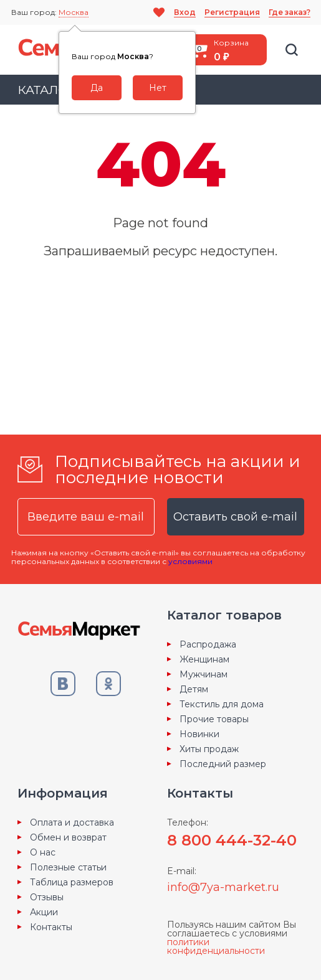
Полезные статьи (68, 867)
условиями (190, 561)
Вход (185, 12)
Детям (194, 689)
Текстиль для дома (222, 704)
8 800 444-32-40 (232, 840)
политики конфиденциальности (216, 946)
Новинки (199, 734)
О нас (43, 852)
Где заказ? (290, 12)
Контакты (51, 927)
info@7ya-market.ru (223, 887)
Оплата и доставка (72, 822)
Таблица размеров (72, 882)
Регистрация (232, 12)
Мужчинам (204, 674)
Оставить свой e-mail (235, 517)
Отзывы (47, 897)
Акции (44, 912)
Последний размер (223, 764)
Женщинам (204, 659)
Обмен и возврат (68, 837)
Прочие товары (214, 719)
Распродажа (208, 644)
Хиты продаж (209, 749)
